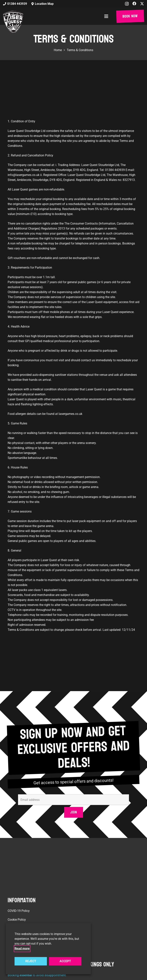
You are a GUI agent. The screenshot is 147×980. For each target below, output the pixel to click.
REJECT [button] (31, 961)
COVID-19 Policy (19, 911)
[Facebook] (134, 4)
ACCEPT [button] (65, 961)
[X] (142, 4)
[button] (107, 16)
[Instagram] (127, 4)
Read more (22, 949)
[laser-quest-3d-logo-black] (13, 22)
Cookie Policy (17, 920)
